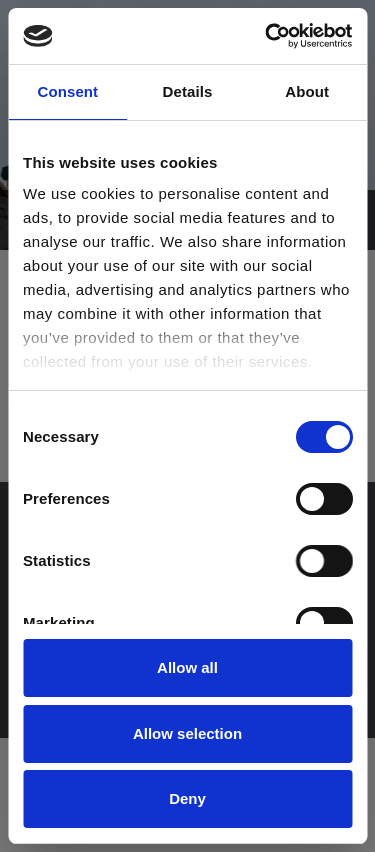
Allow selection (187, 733)
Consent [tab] (67, 91)
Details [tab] (188, 91)
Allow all (187, 667)
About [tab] (307, 91)
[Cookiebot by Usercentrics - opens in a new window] (267, 36)
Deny (187, 798)
